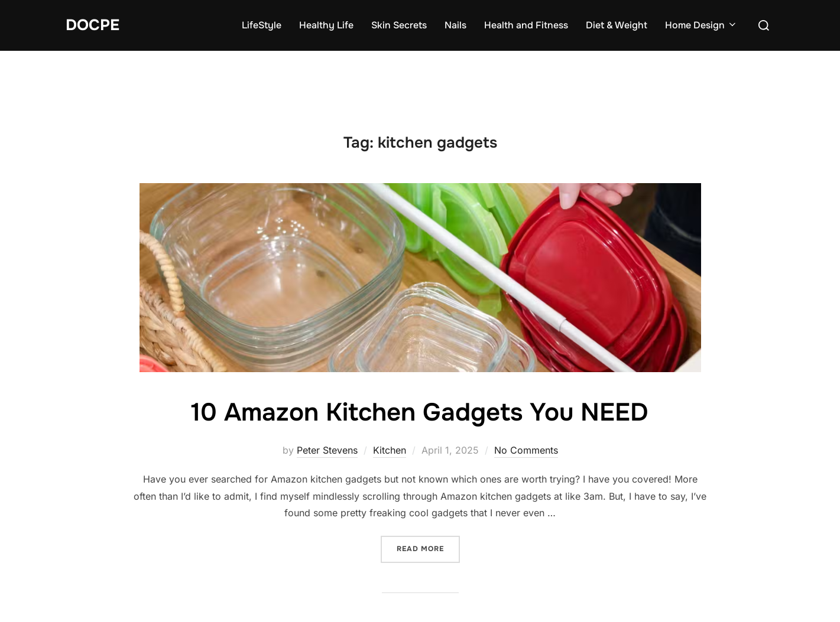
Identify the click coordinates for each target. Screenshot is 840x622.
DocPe (93, 25)
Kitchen (390, 450)
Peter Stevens (327, 450)
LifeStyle (262, 25)
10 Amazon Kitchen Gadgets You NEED (420, 412)
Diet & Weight (617, 25)
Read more (428, 548)
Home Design (701, 25)
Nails (455, 25)
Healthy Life (326, 25)
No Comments (526, 450)
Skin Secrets (399, 25)
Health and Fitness (526, 25)
